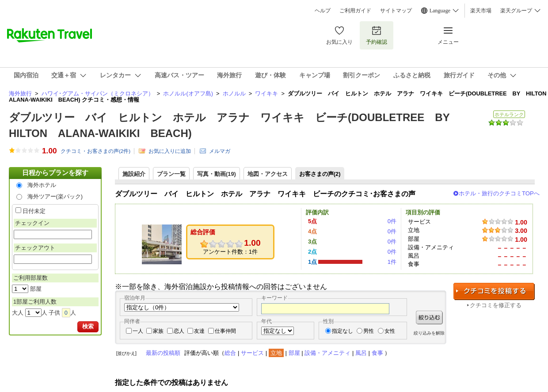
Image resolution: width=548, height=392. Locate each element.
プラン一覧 (171, 174)
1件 (392, 262)
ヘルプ (323, 11)
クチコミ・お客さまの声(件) (95, 151)
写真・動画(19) (217, 174)
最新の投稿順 (163, 353)
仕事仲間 (225, 331)
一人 (138, 331)
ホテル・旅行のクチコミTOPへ (499, 193)
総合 (230, 353)
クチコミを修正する (496, 305)
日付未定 (34, 211)
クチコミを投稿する (494, 291)
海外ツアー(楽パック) (55, 196)
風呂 (361, 353)
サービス (252, 353)
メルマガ (220, 151)
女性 (390, 331)
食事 (377, 353)
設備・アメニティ (327, 353)
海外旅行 (20, 93)
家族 (158, 331)
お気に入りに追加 (170, 151)
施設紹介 (134, 174)
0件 (392, 221)
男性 (369, 331)
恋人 (179, 331)
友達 (199, 331)
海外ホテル (42, 185)
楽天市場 (481, 11)
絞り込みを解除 (429, 333)
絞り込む (429, 318)
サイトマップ (396, 11)
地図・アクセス (268, 174)
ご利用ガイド (355, 11)
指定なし (342, 331)
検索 (88, 326)
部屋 (294, 353)
